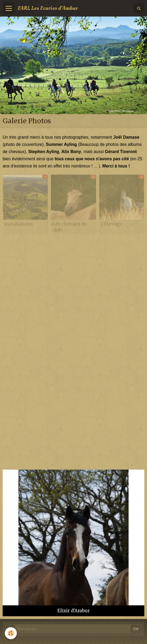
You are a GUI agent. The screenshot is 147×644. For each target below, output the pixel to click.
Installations (19, 224)
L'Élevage (111, 224)
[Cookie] (11, 633)
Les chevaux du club (70, 227)
